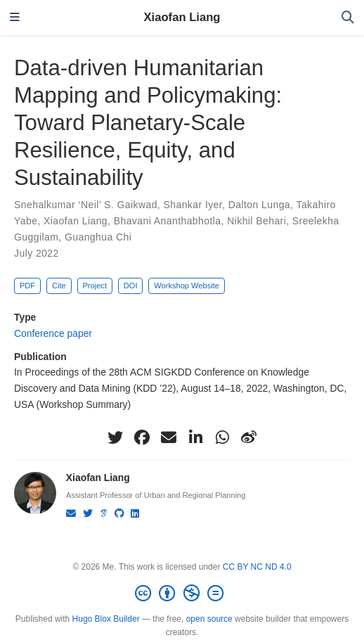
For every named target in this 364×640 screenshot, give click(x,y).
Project (94, 286)
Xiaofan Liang (182, 17)
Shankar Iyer (193, 205)
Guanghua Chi (98, 237)
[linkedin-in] (195, 437)
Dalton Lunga (259, 205)
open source (209, 619)
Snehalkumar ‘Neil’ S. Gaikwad (86, 205)
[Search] (348, 18)
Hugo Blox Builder (106, 619)
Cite (59, 286)
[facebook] (142, 437)
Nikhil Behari (256, 221)
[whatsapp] (222, 437)
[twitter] (115, 437)
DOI (131, 286)
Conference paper (53, 333)
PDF (27, 286)
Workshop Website (187, 286)
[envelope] (169, 437)
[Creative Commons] (182, 594)
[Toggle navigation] (15, 18)
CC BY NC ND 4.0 (257, 567)
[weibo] (249, 437)
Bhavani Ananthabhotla (168, 221)
